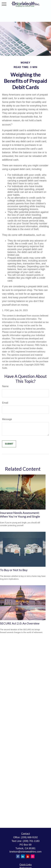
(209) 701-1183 (31, 841)
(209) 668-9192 (29, 837)
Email (5, 403)
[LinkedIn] (23, 856)
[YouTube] (28, 856)
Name (5, 386)
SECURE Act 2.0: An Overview (20, 623)
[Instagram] (33, 856)
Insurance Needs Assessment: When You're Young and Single (20, 515)
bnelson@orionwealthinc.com (26, 852)
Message (7, 419)
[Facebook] (18, 856)
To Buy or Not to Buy (14, 570)
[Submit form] (9, 444)
